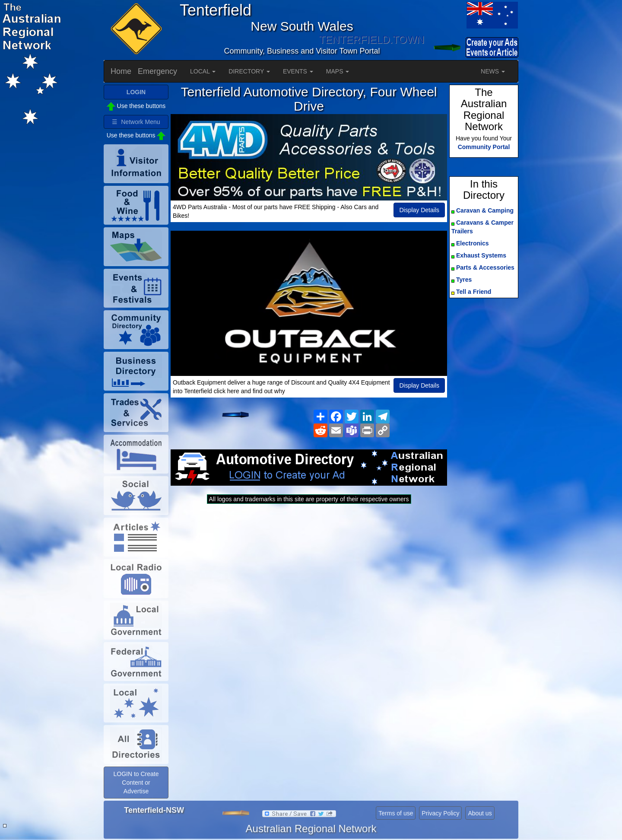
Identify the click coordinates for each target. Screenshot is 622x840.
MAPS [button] (338, 71)
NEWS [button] (493, 71)
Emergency (157, 71)
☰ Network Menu (136, 122)
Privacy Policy (440, 813)
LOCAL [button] (203, 71)
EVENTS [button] (298, 71)
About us (480, 813)
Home (121, 71)
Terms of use (396, 813)
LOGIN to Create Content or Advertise (136, 783)
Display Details (419, 210)
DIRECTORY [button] (249, 71)
